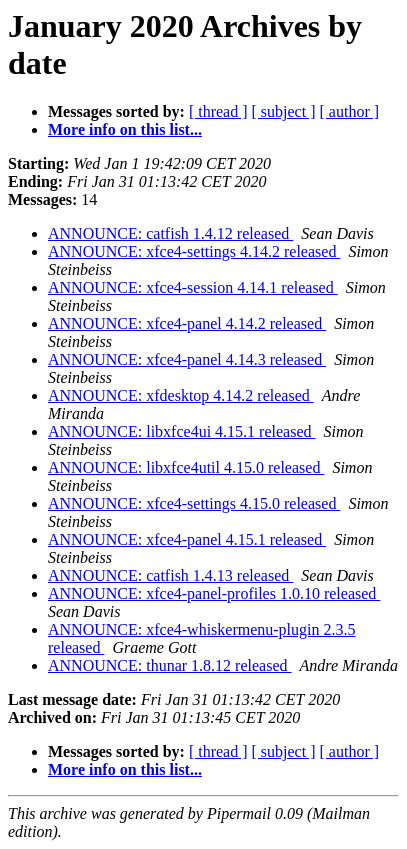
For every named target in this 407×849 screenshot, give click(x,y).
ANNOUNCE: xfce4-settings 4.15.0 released (194, 503)
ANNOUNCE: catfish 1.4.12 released (170, 233)
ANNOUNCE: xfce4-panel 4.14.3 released (187, 359)
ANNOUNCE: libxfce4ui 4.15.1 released (182, 431)
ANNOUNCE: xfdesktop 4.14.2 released (181, 395)
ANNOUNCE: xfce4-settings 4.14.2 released (194, 251)
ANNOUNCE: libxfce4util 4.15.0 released (186, 467)
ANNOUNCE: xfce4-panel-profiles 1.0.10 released (214, 593)
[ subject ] (284, 111)
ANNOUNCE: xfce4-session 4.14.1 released (193, 287)
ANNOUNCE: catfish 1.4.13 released (170, 575)
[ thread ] (218, 111)
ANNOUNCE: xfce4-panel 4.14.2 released (187, 323)
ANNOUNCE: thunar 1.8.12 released (170, 665)
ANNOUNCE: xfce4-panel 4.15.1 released (187, 539)
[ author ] (350, 111)
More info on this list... (125, 129)
